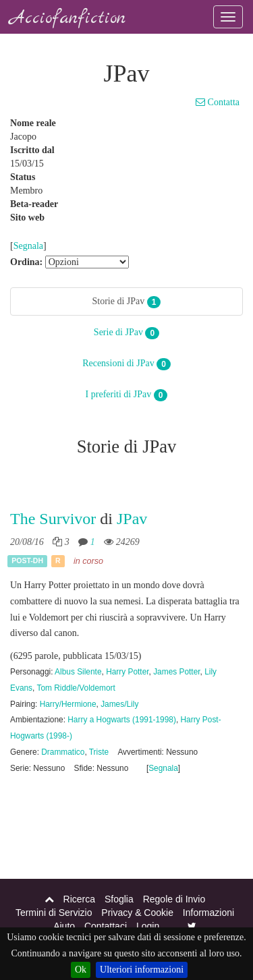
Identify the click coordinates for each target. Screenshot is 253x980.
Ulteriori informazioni (142, 970)
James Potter (176, 672)
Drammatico (63, 752)
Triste (99, 752)
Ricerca (79, 899)
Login (148, 926)
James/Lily (119, 704)
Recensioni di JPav (126, 364)
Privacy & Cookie (137, 913)
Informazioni (208, 913)
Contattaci (106, 926)
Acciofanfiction (68, 19)
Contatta (218, 102)
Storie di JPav (127, 302)
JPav (132, 519)
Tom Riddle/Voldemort (76, 688)
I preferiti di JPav (127, 395)
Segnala (28, 246)
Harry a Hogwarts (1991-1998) (122, 720)
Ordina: (26, 262)
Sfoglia (119, 899)
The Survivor (53, 519)
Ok (81, 970)
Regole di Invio (174, 899)
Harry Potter (127, 672)
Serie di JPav (126, 333)
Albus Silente (78, 672)
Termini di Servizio (54, 913)
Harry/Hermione (68, 704)
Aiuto (64, 926)
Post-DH (27, 561)
